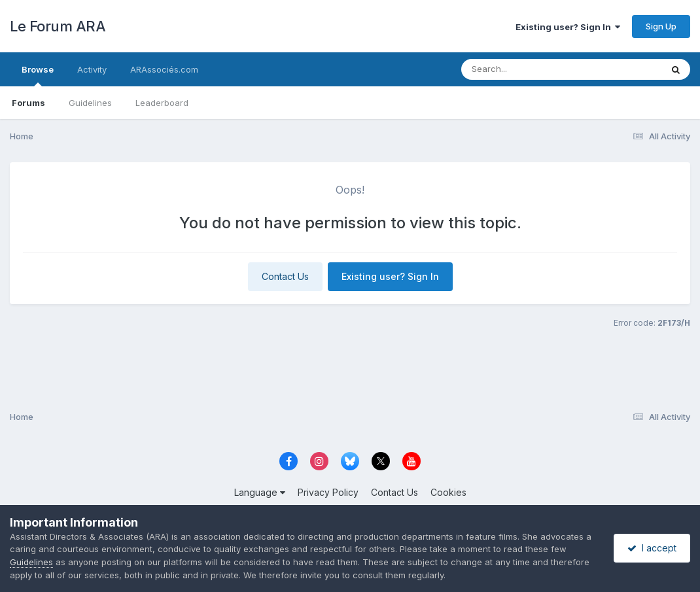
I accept (652, 548)
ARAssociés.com (164, 69)
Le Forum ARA (58, 26)
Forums (28, 103)
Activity (92, 69)
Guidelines (90, 103)
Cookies (448, 492)
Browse (38, 75)
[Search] (526, 69)
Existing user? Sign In (568, 27)
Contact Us (285, 276)
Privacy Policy (328, 492)
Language (260, 492)
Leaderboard (162, 103)
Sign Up (661, 26)
